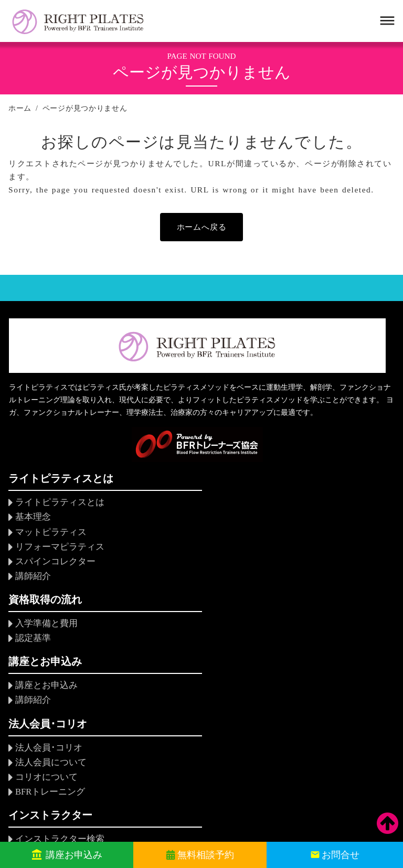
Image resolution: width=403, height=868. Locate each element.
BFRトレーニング (48, 666)
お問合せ (341, 855)
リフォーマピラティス (57, 548)
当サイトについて (313, 724)
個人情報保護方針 (302, 803)
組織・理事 (301, 652)
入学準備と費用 (177, 506)
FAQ (156, 671)
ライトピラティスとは (57, 506)
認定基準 (164, 520)
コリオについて (45, 652)
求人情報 (296, 695)
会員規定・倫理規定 (317, 666)
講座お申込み (74, 855)
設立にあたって (309, 638)
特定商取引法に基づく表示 (330, 752)
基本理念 (32, 520)
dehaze (386, 21)
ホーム (20, 108)
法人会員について (49, 638)
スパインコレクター (53, 562)
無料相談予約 (205, 855)
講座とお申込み (309, 506)
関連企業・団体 (309, 681)
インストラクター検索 (189, 624)
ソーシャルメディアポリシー (334, 738)
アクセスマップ (309, 709)
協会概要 (296, 624)
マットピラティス (49, 534)
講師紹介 (32, 577)
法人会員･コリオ (47, 624)
